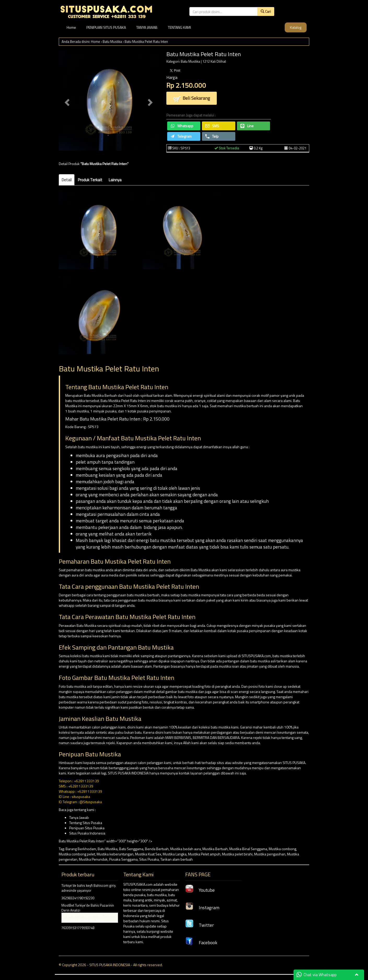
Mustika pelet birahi (237, 854)
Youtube (200, 890)
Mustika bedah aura (186, 849)
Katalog (296, 27)
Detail (67, 180)
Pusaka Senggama (123, 859)
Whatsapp (182, 126)
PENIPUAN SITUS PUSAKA (106, 27)
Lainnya (115, 180)
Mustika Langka (175, 854)
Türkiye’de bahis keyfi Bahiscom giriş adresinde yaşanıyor (89, 888)
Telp (212, 136)
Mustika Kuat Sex (148, 854)
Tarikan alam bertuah (177, 859)
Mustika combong (282, 849)
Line (247, 126)
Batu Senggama (131, 849)
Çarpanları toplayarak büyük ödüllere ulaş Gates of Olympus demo (89, 918)
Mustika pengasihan (270, 854)
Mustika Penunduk (93, 859)
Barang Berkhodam (81, 849)
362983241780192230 (78, 898)
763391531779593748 (78, 928)
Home (71, 27)
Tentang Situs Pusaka (86, 823)
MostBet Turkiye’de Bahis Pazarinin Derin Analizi (88, 908)
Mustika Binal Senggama (248, 849)
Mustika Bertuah (215, 849)
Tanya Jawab (79, 817)
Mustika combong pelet (77, 854)
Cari (266, 11)
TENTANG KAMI (179, 27)
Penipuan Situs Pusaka (87, 828)
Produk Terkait (90, 180)
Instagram (202, 908)
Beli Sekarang (192, 99)
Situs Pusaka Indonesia (87, 833)
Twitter (200, 925)
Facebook (201, 943)
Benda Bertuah (157, 849)
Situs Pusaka (149, 859)
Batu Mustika (112, 42)
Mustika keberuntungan (115, 854)
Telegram (181, 136)
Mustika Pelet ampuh (204, 854)
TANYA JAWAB (147, 27)
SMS (212, 126)
